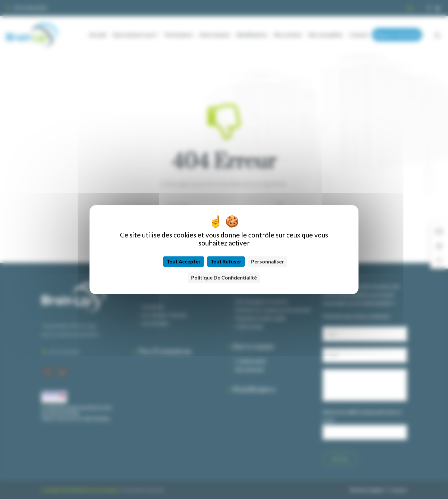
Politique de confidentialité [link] (224, 277)
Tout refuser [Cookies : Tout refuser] (226, 261)
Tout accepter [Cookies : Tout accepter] (184, 261)
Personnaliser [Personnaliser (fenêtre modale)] (268, 261)
